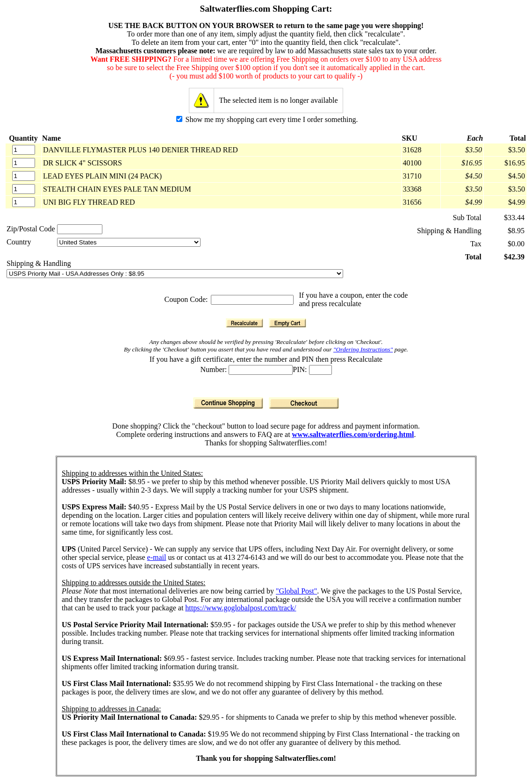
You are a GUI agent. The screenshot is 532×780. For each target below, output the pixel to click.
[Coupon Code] (252, 300)
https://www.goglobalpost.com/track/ (241, 608)
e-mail (157, 557)
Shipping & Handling (39, 263)
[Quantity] (24, 150)
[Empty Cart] (288, 323)
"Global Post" (296, 591)
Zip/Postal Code (31, 229)
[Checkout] (304, 403)
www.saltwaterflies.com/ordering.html (353, 434)
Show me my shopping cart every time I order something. (267, 119)
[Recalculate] (244, 323)
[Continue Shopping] (228, 403)
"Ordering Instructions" (363, 349)
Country (19, 242)
